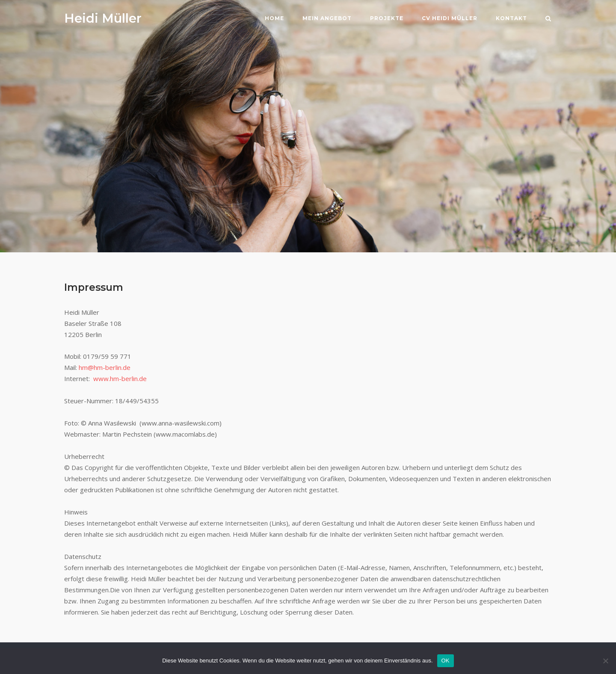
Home (274, 18)
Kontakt (511, 18)
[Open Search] (548, 19)
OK (446, 661)
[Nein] (605, 661)
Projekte (387, 18)
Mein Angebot (327, 18)
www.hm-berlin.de (120, 378)
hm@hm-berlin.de (105, 367)
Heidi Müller (103, 18)
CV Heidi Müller (450, 18)
